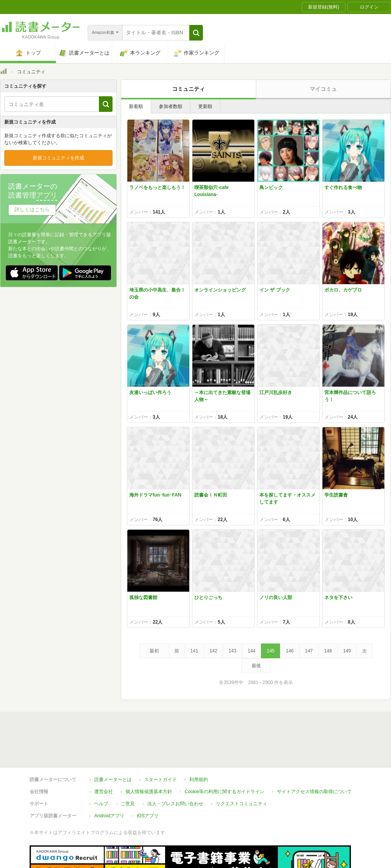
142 (213, 651)
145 (271, 651)
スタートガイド (160, 744)
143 (232, 651)
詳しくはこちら (32, 209)
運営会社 (104, 756)
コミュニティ (188, 89)
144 (252, 651)
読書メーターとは (113, 744)
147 (309, 651)
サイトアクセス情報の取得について (314, 756)
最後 (256, 666)
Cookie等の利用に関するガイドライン (225, 756)
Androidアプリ (109, 780)
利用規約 (199, 744)
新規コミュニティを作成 (58, 158)
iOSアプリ (148, 780)
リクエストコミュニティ (241, 768)
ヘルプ (101, 768)
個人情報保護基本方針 (149, 756)
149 (347, 651)
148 (328, 651)
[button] (196, 33)
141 (194, 651)
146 (290, 651)
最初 (154, 651)
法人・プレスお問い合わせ (175, 768)
